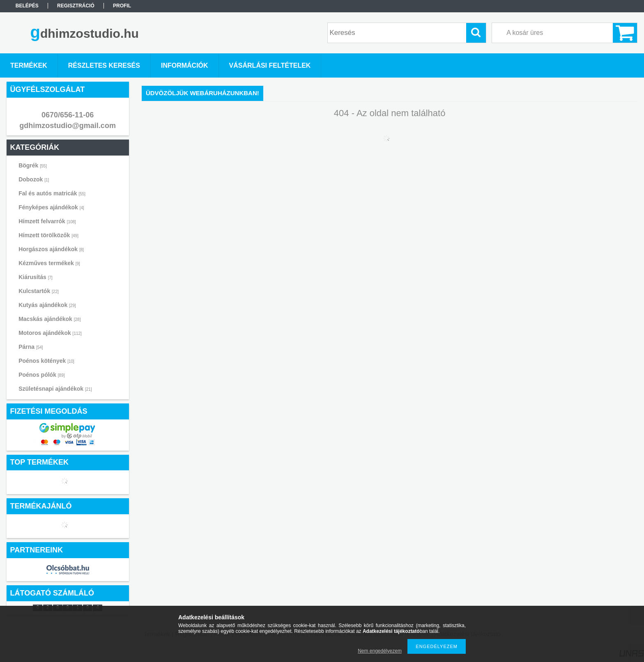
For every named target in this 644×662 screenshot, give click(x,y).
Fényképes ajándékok (51, 207)
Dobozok (34, 179)
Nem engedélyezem (380, 651)
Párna (31, 347)
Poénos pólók (41, 375)
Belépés (27, 6)
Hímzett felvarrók (47, 221)
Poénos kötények (46, 361)
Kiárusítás (36, 277)
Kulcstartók (39, 291)
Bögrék (33, 165)
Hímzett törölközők (48, 235)
